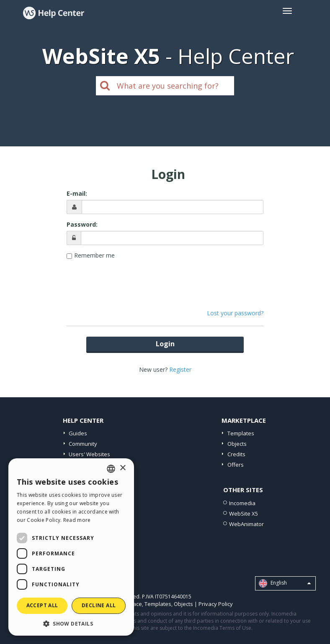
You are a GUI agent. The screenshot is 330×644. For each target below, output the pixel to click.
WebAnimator (246, 524)
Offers (236, 465)
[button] (71, 623)
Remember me (94, 255)
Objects (237, 444)
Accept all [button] (42, 605)
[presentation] (165, 280)
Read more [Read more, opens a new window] (77, 520)
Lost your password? (235, 313)
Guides (78, 433)
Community (83, 444)
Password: (82, 224)
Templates (241, 433)
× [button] (122, 468)
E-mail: (77, 193)
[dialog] (71, 547)
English (285, 583)
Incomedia (242, 503)
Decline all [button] (99, 605)
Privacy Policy (216, 604)
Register (180, 369)
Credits (236, 454)
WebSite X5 (244, 514)
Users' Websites (89, 454)
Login (165, 344)
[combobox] (111, 469)
